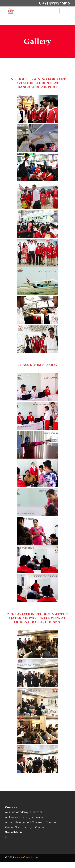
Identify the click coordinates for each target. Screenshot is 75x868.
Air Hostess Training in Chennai (24, 817)
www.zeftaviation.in (26, 858)
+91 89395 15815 (56, 3)
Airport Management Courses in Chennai (30, 822)
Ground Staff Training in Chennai (25, 827)
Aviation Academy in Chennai (23, 812)
